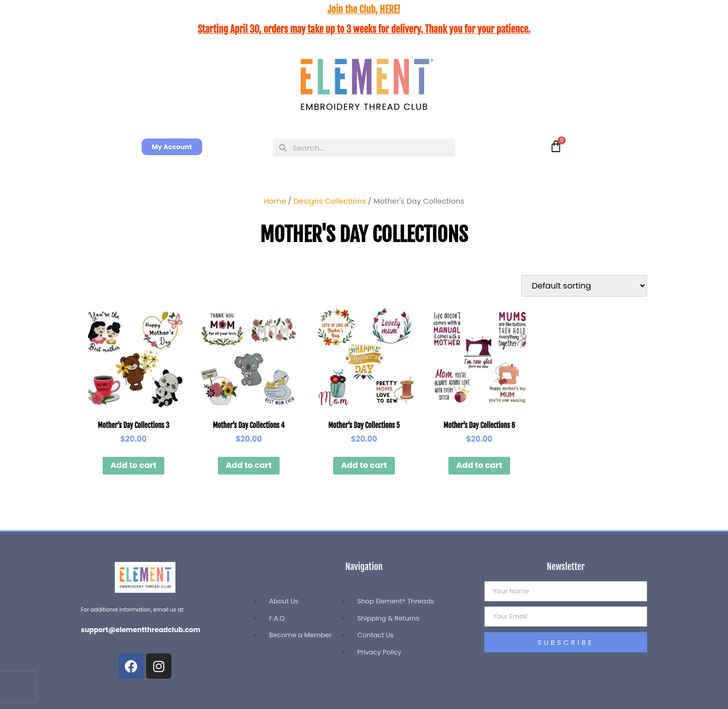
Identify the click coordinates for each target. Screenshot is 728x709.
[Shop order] (584, 286)
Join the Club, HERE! (364, 10)
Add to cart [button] (134, 465)
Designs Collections (329, 201)
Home (275, 201)
